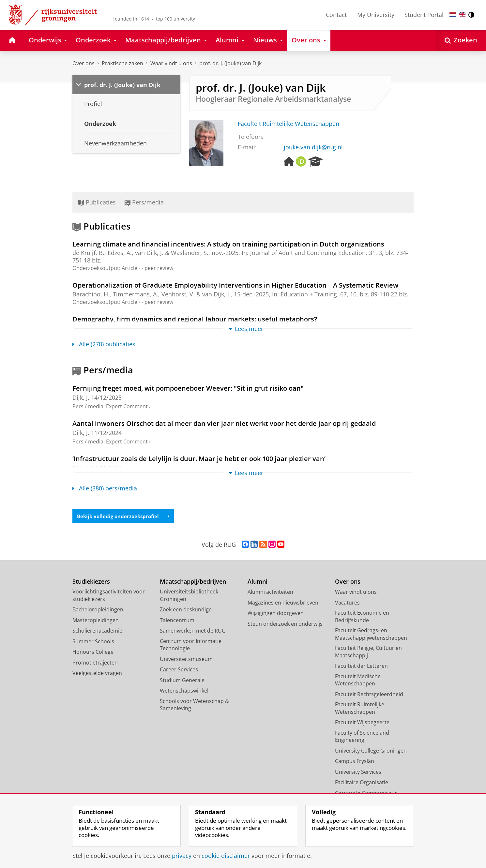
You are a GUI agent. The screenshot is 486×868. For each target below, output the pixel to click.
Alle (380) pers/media (105, 488)
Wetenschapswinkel (184, 691)
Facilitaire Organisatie (362, 783)
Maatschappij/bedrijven (193, 582)
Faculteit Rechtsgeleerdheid (369, 695)
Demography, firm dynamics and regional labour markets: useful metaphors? (195, 319)
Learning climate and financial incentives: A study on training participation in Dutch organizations (228, 244)
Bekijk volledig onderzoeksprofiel (126, 516)
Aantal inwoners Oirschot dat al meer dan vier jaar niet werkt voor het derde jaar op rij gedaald (224, 423)
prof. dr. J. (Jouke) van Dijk (230, 63)
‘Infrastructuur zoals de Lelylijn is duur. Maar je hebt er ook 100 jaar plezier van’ (199, 458)
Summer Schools (93, 642)
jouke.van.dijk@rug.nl (313, 147)
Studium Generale (182, 681)
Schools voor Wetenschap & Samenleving (194, 705)
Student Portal (424, 15)
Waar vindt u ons (171, 63)
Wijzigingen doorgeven (276, 614)
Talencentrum (177, 621)
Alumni (258, 582)
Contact (336, 15)
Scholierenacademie (97, 631)
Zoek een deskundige (186, 610)
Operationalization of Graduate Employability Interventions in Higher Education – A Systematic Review (235, 285)
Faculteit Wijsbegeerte (362, 723)
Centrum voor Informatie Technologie (191, 645)
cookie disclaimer (226, 856)
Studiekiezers (91, 582)
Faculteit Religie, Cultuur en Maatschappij (368, 652)
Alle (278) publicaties (104, 344)
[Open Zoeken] (461, 40)
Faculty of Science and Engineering (362, 737)
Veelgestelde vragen (97, 674)
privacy (182, 856)
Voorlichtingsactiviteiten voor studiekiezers (109, 596)
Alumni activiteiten (270, 592)
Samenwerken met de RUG (193, 631)
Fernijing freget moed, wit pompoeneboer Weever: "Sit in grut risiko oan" (188, 388)
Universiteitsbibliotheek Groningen (189, 596)
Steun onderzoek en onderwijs (285, 624)
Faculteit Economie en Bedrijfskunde (362, 617)
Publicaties (97, 202)
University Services (358, 772)
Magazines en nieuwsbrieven (283, 603)
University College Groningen (371, 751)
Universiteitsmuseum (186, 660)
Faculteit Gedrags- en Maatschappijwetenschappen (371, 635)
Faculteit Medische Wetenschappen (358, 681)
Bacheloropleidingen (98, 610)
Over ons (84, 63)
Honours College (93, 652)
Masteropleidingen (96, 621)
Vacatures (347, 603)
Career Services (179, 670)
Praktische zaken (122, 63)
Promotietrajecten (95, 663)
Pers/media (144, 202)
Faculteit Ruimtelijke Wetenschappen (289, 124)
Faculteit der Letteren (361, 666)
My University (376, 15)
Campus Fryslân (355, 762)
